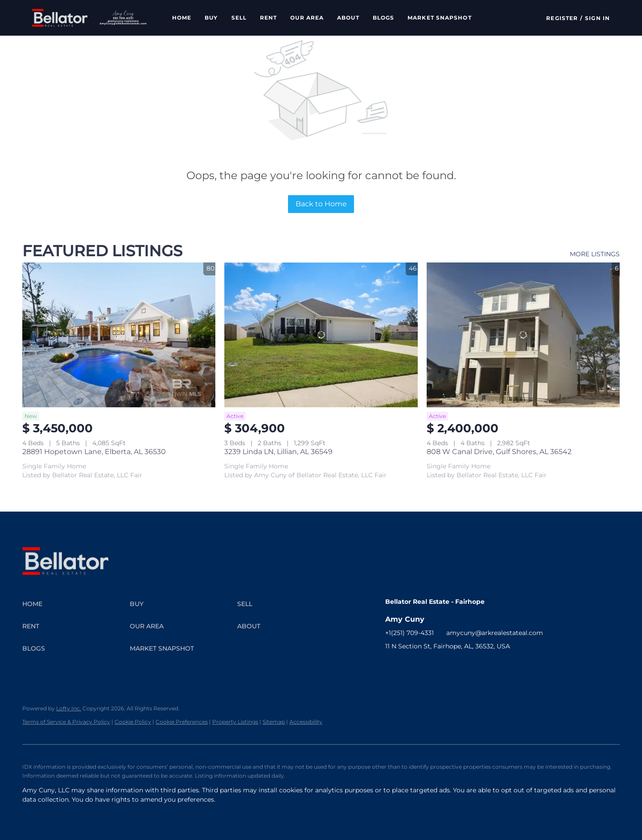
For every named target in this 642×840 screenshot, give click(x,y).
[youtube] (445, 666)
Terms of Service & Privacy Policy (66, 722)
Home (182, 18)
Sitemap (274, 722)
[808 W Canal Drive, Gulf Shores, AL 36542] (523, 335)
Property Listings (235, 722)
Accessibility (306, 722)
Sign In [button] (597, 18)
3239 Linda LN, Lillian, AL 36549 (278, 452)
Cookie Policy (133, 722)
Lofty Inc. (69, 708)
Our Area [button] (307, 18)
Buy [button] (211, 18)
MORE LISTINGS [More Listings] (595, 254)
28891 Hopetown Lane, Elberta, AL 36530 (94, 452)
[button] (60, 18)
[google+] (499, 666)
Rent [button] (268, 18)
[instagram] (428, 666)
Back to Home (321, 204)
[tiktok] (463, 666)
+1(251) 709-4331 (409, 633)
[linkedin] (410, 666)
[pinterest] (481, 666)
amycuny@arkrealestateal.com (495, 633)
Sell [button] (239, 18)
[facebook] (392, 666)
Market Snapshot (440, 18)
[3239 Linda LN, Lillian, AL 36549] (321, 335)
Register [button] (562, 18)
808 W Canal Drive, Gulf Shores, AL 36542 (499, 452)
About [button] (348, 18)
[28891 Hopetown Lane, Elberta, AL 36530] (119, 335)
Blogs (384, 18)
